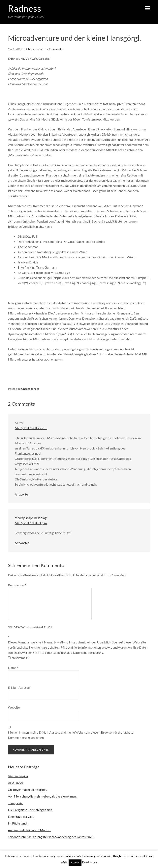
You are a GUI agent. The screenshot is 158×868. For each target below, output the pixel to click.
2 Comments (55, 49)
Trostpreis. (15, 803)
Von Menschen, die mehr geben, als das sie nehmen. (42, 796)
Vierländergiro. (18, 776)
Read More (90, 862)
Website (14, 707)
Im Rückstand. (18, 823)
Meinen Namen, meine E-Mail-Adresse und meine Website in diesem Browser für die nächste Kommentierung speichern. (71, 735)
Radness (25, 8)
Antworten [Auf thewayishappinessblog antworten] (22, 543)
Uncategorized (30, 389)
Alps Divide (16, 783)
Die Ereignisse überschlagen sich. (30, 810)
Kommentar (17, 585)
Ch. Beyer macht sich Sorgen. (27, 789)
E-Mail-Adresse (20, 687)
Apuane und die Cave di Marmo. (29, 830)
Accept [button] (75, 862)
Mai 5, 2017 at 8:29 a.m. (31, 428)
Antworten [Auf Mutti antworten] (22, 494)
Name (13, 668)
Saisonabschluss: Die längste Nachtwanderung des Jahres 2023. (51, 837)
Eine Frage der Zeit (21, 816)
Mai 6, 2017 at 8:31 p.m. (31, 523)
